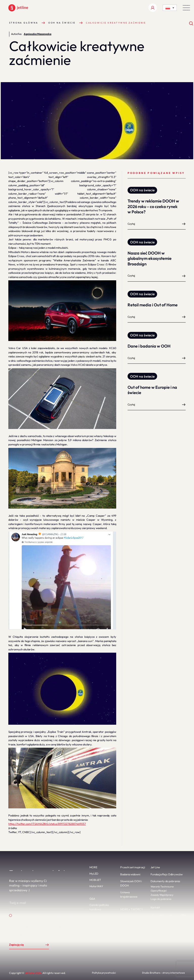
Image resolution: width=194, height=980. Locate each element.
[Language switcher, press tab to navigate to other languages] (170, 8)
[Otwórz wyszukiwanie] (191, 24)
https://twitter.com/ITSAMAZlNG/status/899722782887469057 (47, 824)
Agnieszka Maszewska (38, 34)
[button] (187, 8)
